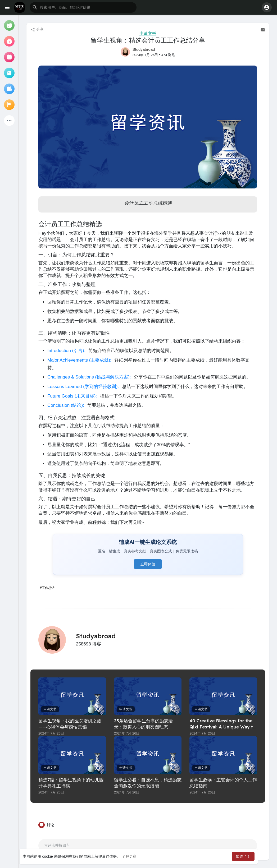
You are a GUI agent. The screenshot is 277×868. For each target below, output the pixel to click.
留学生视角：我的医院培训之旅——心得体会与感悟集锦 (70, 724)
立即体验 (148, 564)
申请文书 (148, 33)
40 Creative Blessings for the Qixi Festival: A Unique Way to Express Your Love (222, 727)
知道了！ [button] (243, 856)
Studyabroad (144, 49)
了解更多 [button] (129, 856)
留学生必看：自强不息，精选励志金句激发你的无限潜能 (148, 783)
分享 (37, 30)
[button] (83, 7)
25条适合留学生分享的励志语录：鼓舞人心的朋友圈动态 (144, 724)
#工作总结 (47, 588)
